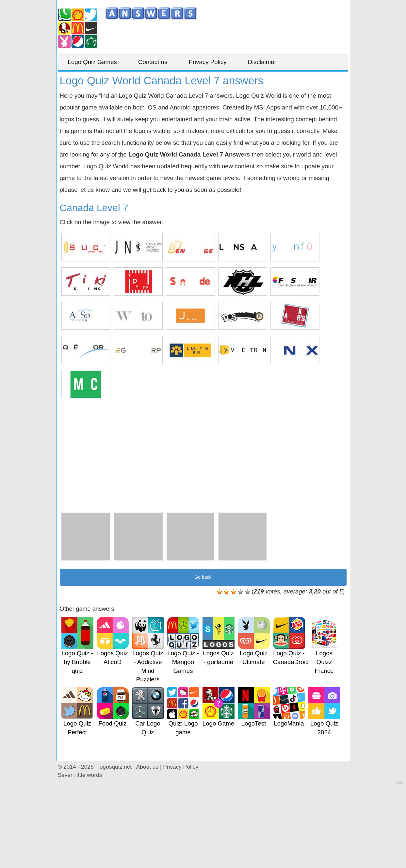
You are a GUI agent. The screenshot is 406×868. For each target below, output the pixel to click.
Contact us (153, 62)
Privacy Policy (207, 62)
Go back (203, 577)
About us (147, 767)
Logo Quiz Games (92, 62)
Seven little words (80, 775)
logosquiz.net (115, 767)
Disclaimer (262, 62)
